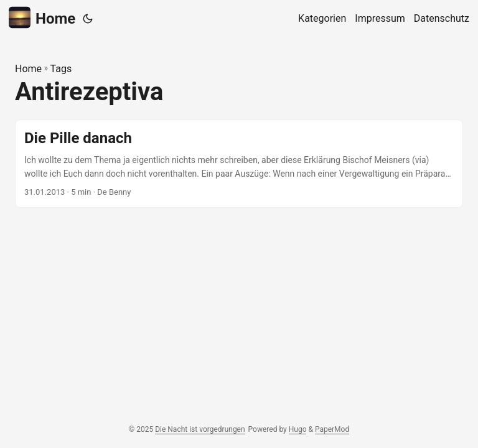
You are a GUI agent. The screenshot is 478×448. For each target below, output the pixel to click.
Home (42, 18)
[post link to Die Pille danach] (239, 164)
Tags (61, 69)
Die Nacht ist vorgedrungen (200, 429)
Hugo (298, 429)
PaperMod (332, 429)
